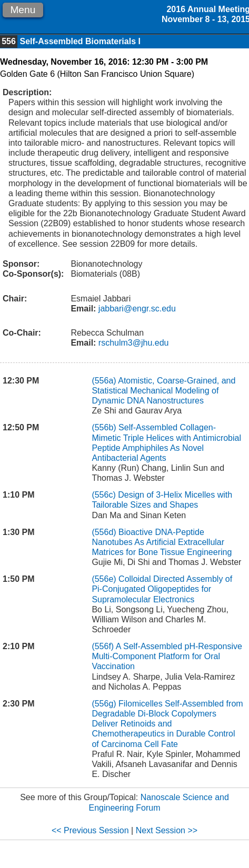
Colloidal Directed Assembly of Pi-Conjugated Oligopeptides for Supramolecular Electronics (162, 589)
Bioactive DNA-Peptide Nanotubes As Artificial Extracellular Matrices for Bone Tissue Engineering (162, 542)
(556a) (104, 381)
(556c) (103, 495)
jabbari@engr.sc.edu (136, 309)
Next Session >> (167, 830)
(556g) (104, 704)
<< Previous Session (90, 830)
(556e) (104, 579)
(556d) (104, 532)
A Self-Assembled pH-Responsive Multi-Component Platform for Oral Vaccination (167, 656)
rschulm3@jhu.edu (132, 343)
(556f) (103, 646)
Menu (23, 10)
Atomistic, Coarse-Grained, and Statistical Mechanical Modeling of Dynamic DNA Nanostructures (163, 391)
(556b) (104, 427)
